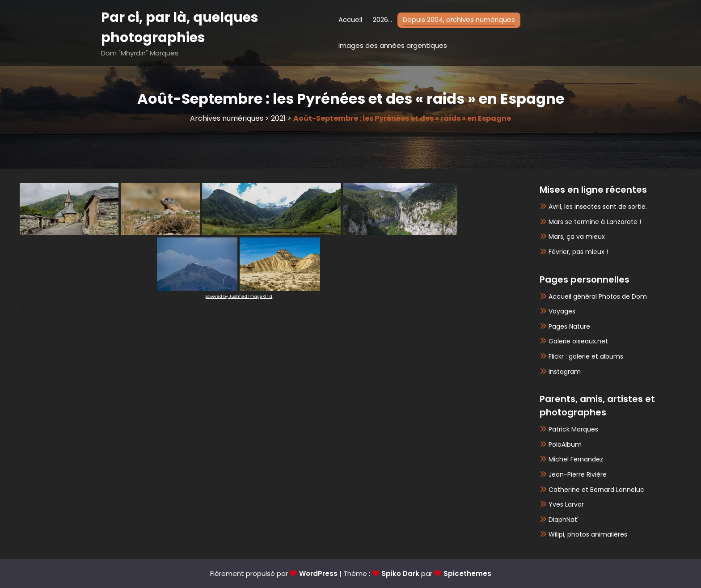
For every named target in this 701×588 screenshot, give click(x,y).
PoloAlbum (565, 444)
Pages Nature (569, 326)
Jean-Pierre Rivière (578, 474)
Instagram (565, 372)
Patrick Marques (573, 429)
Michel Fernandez (576, 459)
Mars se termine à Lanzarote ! (595, 222)
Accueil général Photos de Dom (598, 296)
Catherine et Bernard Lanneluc (596, 490)
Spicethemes (467, 573)
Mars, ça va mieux (577, 237)
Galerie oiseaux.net (578, 341)
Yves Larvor (566, 504)
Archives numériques (227, 118)
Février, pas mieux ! (578, 252)
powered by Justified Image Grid (238, 296)
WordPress (318, 573)
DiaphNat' (564, 520)
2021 (278, 118)
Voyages (562, 311)
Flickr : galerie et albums (586, 356)
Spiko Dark (400, 573)
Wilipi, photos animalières (588, 534)
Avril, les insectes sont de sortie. (598, 207)
